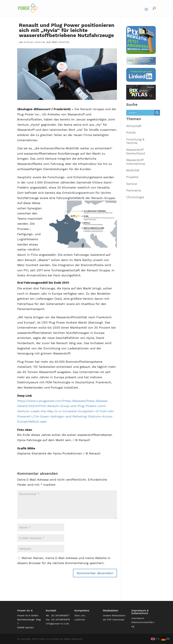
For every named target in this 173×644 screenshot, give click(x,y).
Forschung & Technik (135, 141)
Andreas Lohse (32, 42)
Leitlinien (80, 620)
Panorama (134, 190)
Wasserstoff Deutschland (135, 151)
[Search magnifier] (157, 113)
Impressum (138, 618)
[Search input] (141, 113)
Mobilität (64, 42)
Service (132, 184)
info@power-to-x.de (57, 624)
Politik (131, 133)
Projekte (132, 177)
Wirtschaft (134, 126)
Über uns (80, 615)
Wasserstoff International (136, 162)
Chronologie (135, 197)
